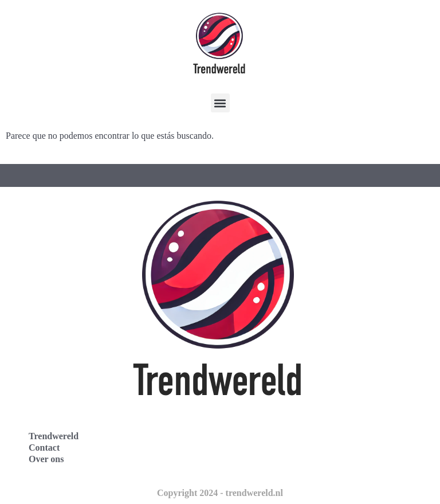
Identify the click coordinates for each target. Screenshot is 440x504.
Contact (44, 448)
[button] (220, 103)
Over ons (46, 459)
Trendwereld (54, 436)
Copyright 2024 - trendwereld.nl (220, 493)
